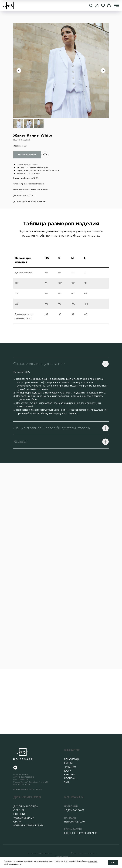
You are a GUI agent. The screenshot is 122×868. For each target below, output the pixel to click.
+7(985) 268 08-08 (74, 810)
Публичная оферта (61, 856)
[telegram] (15, 768)
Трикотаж (70, 767)
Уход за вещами (24, 818)
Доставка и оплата (26, 806)
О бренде (19, 810)
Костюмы (70, 778)
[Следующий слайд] (103, 71)
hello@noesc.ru (75, 822)
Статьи (17, 822)
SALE (67, 782)
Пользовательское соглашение (83, 853)
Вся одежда (72, 759)
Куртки (68, 763)
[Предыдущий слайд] (19, 71)
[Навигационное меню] (117, 6)
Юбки (68, 771)
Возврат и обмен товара (29, 825)
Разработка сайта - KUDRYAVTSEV (28, 789)
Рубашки (70, 775)
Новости (19, 814)
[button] (91, 5)
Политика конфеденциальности (39, 853)
